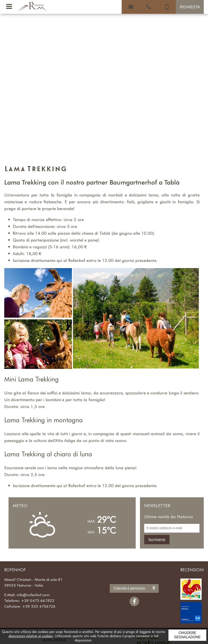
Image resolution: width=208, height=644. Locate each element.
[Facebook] (134, 601)
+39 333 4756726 (39, 606)
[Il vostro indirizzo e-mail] (172, 528)
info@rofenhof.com (33, 595)
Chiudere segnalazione (187, 635)
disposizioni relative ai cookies (31, 636)
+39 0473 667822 (38, 600)
